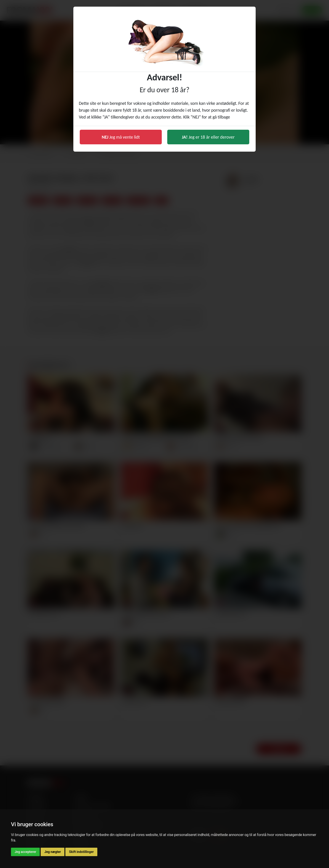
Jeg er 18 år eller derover (208, 137)
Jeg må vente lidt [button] (121, 137)
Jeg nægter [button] (53, 852)
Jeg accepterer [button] (25, 852)
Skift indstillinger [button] (81, 852)
